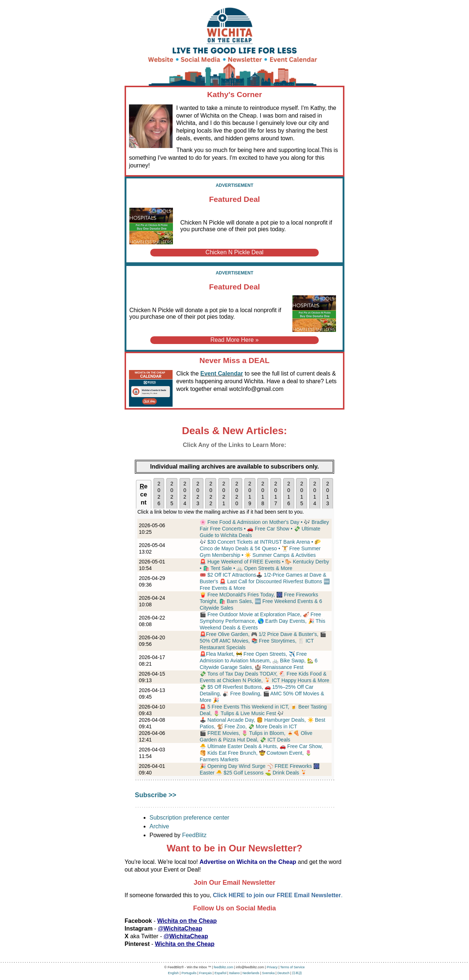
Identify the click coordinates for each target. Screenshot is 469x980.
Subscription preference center (189, 818)
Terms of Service (293, 967)
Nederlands (251, 973)
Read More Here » (234, 340)
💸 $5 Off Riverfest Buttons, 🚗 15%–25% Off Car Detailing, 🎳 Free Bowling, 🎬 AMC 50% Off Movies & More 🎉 (262, 694)
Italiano (234, 973)
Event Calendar (222, 373)
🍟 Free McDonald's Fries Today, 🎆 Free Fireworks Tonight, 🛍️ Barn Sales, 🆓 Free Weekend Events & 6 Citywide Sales (261, 601)
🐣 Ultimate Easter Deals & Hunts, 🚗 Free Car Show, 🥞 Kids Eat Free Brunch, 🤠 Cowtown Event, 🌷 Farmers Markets (261, 753)
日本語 (297, 973)
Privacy (272, 967)
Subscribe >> (156, 795)
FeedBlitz (194, 835)
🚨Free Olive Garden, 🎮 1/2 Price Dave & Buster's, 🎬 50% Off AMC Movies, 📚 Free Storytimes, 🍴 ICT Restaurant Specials (263, 641)
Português (189, 973)
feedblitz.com (224, 967)
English (173, 973)
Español (220, 973)
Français (206, 973)
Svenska (268, 973)
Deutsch (283, 973)
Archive (159, 826)
